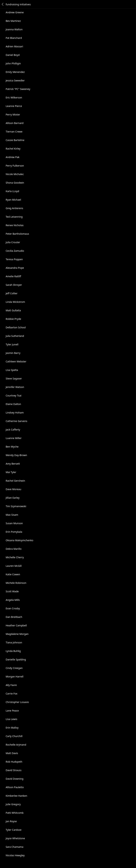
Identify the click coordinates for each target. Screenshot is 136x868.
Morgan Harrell (15, 677)
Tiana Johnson (14, 642)
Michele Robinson (16, 583)
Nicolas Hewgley (15, 855)
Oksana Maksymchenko (19, 540)
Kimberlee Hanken (16, 796)
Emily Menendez (15, 72)
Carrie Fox (12, 694)
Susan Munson (14, 523)
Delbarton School (16, 327)
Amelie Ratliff (13, 276)
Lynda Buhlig (13, 651)
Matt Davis (12, 753)
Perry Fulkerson (15, 166)
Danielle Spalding (16, 659)
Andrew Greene (15, 12)
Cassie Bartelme (15, 140)
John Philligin (13, 63)
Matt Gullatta (13, 310)
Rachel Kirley (13, 149)
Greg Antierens (14, 208)
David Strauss (14, 770)
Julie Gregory (13, 804)
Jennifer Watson (15, 387)
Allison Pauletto (15, 787)
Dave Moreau (13, 489)
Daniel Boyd (13, 55)
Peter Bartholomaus (17, 234)
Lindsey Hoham (15, 413)
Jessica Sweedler (15, 80)
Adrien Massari (14, 46)
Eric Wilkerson (14, 97)
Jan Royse (11, 821)
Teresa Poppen (14, 259)
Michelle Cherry (15, 557)
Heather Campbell (16, 625)
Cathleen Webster (16, 361)
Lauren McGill (14, 566)
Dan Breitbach (14, 617)
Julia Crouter (13, 242)
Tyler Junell (12, 344)
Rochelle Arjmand (16, 745)
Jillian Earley (13, 498)
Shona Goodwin (15, 183)
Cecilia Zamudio (15, 251)
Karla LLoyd (12, 191)
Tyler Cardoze (14, 830)
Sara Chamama (15, 847)
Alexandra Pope (15, 268)
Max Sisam (12, 515)
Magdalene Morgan (17, 634)
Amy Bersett (13, 464)
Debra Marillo (14, 549)
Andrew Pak (13, 157)
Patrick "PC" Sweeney (18, 89)
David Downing (15, 779)
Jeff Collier (12, 293)
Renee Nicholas (15, 225)
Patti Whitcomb (15, 813)
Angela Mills (13, 600)
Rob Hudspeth (14, 762)
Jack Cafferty (13, 430)
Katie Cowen (13, 574)
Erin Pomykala (14, 532)
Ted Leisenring (14, 217)
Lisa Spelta (12, 370)
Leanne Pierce (14, 106)
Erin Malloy (12, 728)
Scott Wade (12, 591)
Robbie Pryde (13, 319)
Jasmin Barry (13, 353)
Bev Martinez (13, 21)
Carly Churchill (14, 736)
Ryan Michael (13, 200)
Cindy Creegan (14, 668)
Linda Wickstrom (15, 302)
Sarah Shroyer (14, 285)
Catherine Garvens (16, 421)
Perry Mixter (13, 115)
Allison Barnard (15, 123)
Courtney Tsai (14, 396)
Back (3, 4)
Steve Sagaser (14, 378)
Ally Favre (11, 685)
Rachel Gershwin (15, 481)
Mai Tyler (11, 472)
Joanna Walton (14, 29)
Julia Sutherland (15, 336)
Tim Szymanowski (16, 506)
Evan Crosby (13, 608)
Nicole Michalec (15, 174)
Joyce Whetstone (15, 838)
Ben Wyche (12, 447)
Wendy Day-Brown (16, 455)
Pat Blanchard (14, 38)
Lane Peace (12, 711)
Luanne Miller (14, 438)
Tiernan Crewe (14, 132)
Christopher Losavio (17, 702)
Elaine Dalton (13, 404)
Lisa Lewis (11, 719)
